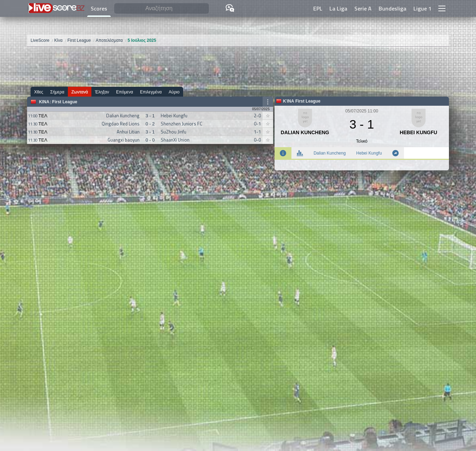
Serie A (363, 8)
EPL (318, 8)
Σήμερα (57, 92)
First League (65, 102)
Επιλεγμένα (151, 92)
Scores (99, 8)
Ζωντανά (80, 92)
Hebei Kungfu (369, 153)
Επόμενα (124, 92)
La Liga (338, 8)
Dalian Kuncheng (330, 153)
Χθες (39, 92)
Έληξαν (102, 92)
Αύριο (174, 92)
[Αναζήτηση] (162, 9)
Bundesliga (393, 8)
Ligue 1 (422, 8)
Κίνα (44, 102)
